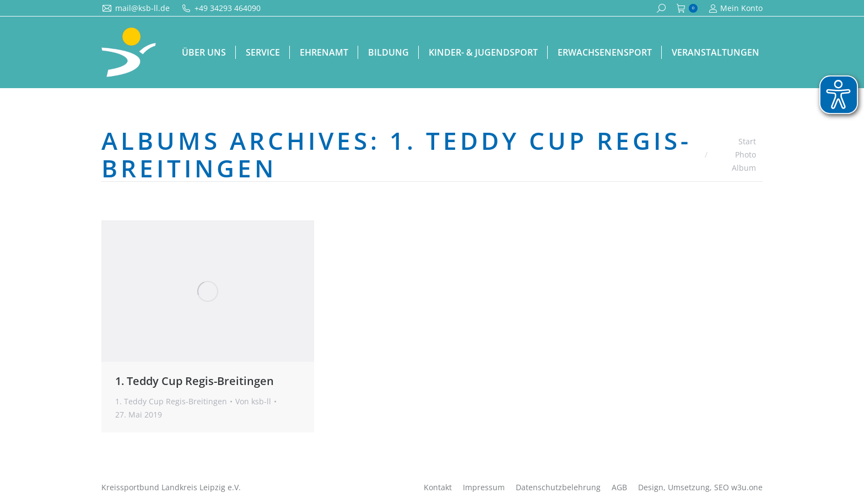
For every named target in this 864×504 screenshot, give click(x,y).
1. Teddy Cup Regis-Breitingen (195, 381)
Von (253, 401)
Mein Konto (736, 8)
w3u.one (747, 487)
